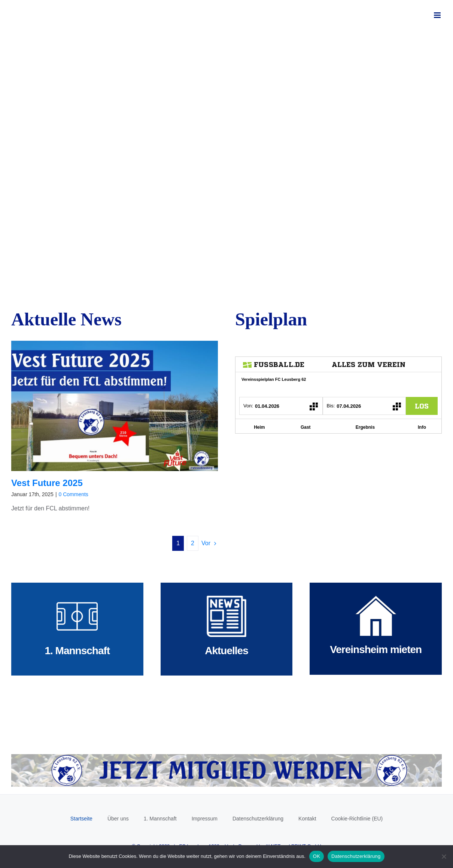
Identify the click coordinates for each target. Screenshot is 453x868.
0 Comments (74, 494)
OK (317, 856)
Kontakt (307, 819)
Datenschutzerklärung (258, 819)
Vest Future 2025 (47, 483)
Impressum (205, 819)
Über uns (118, 819)
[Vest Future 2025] (115, 406)
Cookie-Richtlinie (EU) (357, 819)
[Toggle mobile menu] (438, 15)
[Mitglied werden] (226, 757)
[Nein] (444, 856)
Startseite (81, 819)
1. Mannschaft (160, 819)
